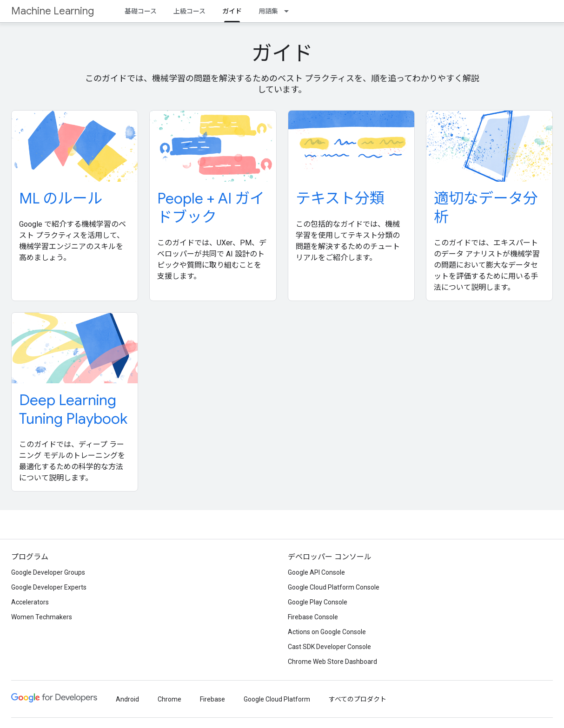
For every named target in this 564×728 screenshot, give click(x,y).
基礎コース (141, 11)
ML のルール (61, 198)
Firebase (212, 699)
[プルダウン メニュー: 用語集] (289, 11)
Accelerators (30, 602)
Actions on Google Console (327, 632)
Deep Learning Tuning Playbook (73, 409)
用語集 (268, 11)
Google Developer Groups (48, 572)
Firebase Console (313, 617)
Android (127, 699)
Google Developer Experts (49, 587)
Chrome (169, 699)
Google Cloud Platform (277, 699)
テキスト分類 (340, 198)
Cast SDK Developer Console (329, 647)
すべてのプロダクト (358, 699)
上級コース (189, 11)
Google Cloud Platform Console (334, 587)
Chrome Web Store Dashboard (332, 662)
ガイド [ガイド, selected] (232, 11)
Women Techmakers (42, 617)
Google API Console (316, 572)
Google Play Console (318, 602)
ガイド (282, 53)
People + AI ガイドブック (211, 208)
